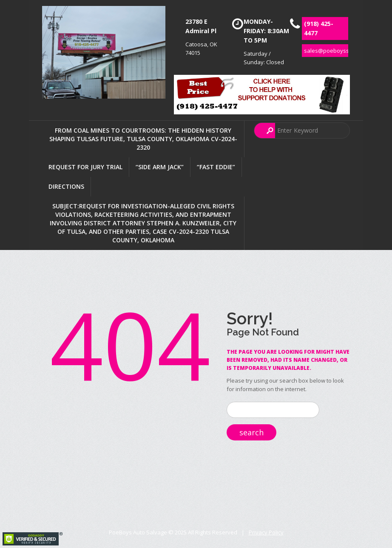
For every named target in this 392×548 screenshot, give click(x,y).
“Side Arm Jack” (160, 167)
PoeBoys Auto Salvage (138, 532)
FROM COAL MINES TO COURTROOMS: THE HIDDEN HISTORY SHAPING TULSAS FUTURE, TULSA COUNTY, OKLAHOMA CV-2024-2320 (143, 139)
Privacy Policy (266, 532)
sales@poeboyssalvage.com (341, 51)
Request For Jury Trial (85, 167)
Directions (66, 186)
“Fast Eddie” (216, 167)
